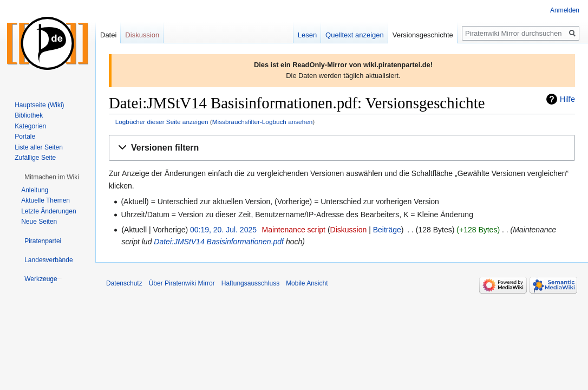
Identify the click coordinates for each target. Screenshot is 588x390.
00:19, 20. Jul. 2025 (223, 230)
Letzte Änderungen (48, 211)
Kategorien (30, 126)
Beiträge (387, 230)
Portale (25, 136)
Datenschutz (124, 283)
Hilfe (567, 99)
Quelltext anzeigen (355, 35)
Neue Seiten (39, 222)
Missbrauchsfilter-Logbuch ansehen (263, 122)
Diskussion (349, 230)
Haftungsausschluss (250, 283)
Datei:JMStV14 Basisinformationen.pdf (219, 242)
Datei (108, 35)
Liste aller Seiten (39, 147)
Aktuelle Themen (45, 200)
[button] (342, 148)
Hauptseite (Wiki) (39, 105)
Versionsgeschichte (423, 35)
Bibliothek (29, 115)
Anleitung (35, 190)
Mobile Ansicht (307, 283)
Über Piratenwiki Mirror (182, 283)
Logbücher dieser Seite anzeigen (162, 122)
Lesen (307, 35)
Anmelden (565, 10)
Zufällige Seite (35, 158)
